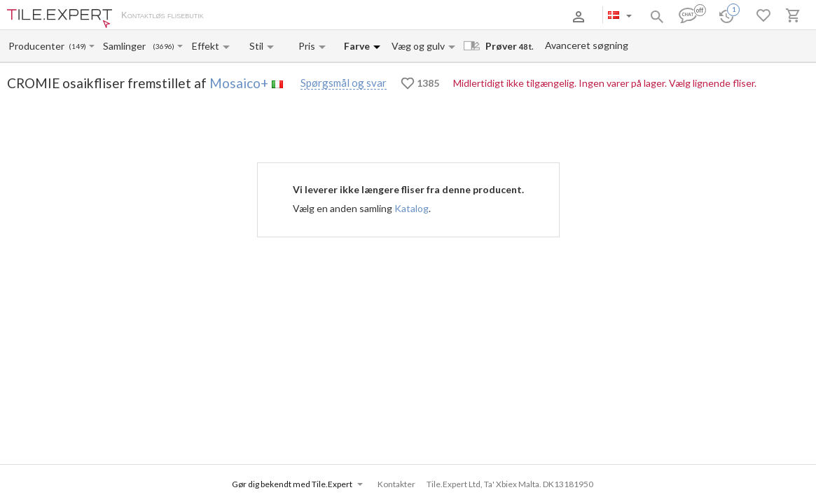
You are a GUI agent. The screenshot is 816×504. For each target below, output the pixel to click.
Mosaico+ (239, 83)
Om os (231, 16)
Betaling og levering (292, 16)
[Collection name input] (127, 46)
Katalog (412, 208)
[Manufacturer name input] (37, 46)
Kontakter (360, 16)
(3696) (164, 47)
